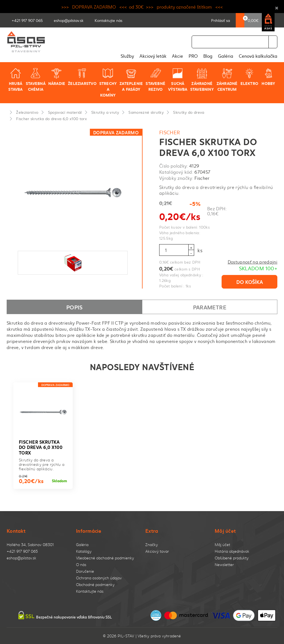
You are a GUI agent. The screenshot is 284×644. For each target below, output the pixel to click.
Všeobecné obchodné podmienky (105, 558)
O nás (81, 565)
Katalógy (84, 551)
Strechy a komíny (108, 83)
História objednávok (232, 551)
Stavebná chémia (36, 80)
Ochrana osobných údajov (99, 578)
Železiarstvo (82, 77)
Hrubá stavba (15, 80)
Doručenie (85, 571)
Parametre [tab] (210, 307)
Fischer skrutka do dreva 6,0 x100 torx (51, 118)
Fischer (170, 132)
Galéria (226, 56)
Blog (208, 56)
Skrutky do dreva (189, 112)
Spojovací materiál (65, 112)
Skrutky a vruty (105, 112)
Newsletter (224, 565)
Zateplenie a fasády (131, 80)
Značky (152, 545)
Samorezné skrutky (146, 112)
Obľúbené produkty (232, 558)
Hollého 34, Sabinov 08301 (30, 545)
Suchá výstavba (178, 80)
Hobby (268, 77)
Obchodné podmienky (95, 584)
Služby (127, 56)
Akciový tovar (157, 551)
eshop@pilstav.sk (21, 558)
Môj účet (222, 545)
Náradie (57, 77)
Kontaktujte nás (90, 591)
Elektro (249, 77)
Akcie (177, 56)
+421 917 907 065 (22, 551)
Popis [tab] (74, 307)
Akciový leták (153, 56)
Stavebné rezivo (155, 80)
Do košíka (250, 282)
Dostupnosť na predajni (253, 262)
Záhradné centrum (227, 80)
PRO (193, 56)
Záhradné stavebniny (202, 80)
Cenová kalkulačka (258, 56)
